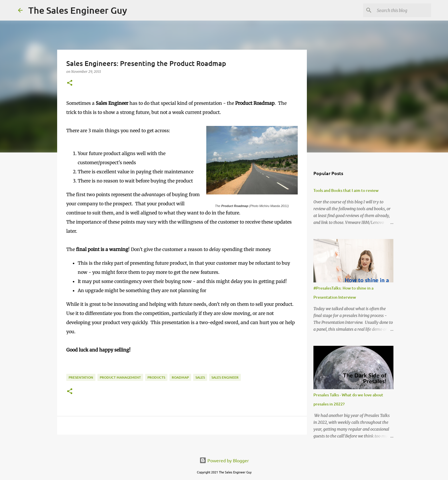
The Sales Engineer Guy (78, 10)
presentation (81, 377)
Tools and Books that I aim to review (346, 190)
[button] (70, 83)
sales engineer (225, 377)
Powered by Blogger (224, 460)
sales (200, 377)
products (156, 377)
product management (120, 377)
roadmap (180, 377)
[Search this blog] (401, 10)
